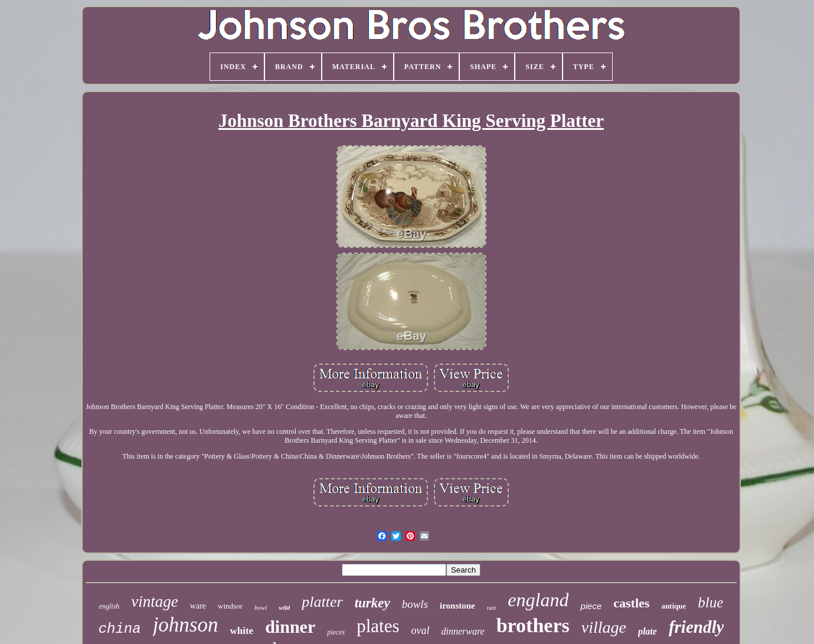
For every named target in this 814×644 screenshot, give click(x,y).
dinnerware (463, 631)
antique (674, 606)
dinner (290, 627)
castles (631, 603)
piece (591, 606)
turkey (372, 603)
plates (378, 626)
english (109, 606)
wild (284, 607)
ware (198, 606)
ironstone (457, 606)
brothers (533, 625)
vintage (154, 601)
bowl (261, 607)
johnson (186, 625)
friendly (696, 627)
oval (421, 630)
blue (710, 602)
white (242, 631)
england (538, 600)
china (120, 629)
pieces (336, 632)
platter (322, 602)
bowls (415, 604)
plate (648, 631)
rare (492, 608)
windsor (230, 606)
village (604, 627)
